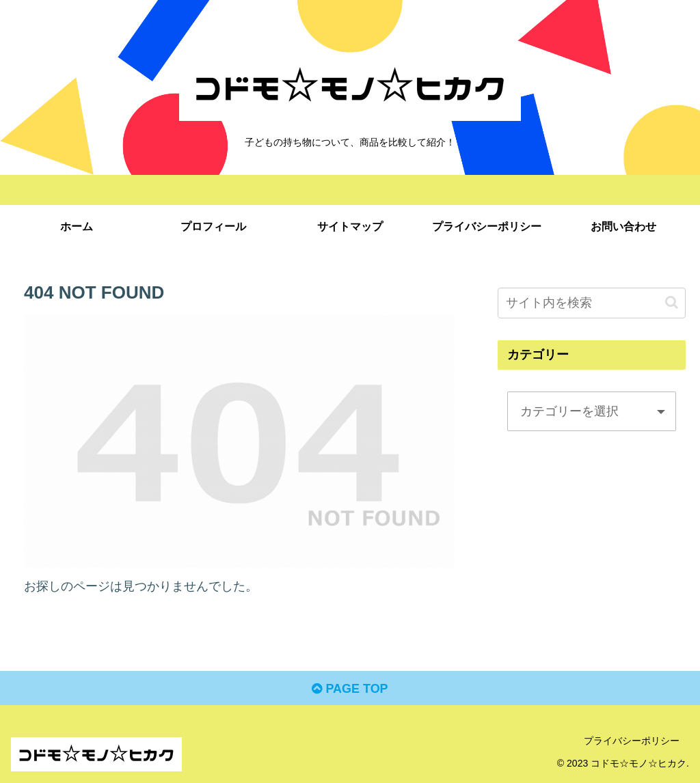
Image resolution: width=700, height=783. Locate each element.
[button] (672, 302)
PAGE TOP (350, 689)
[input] (591, 303)
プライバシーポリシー (632, 741)
